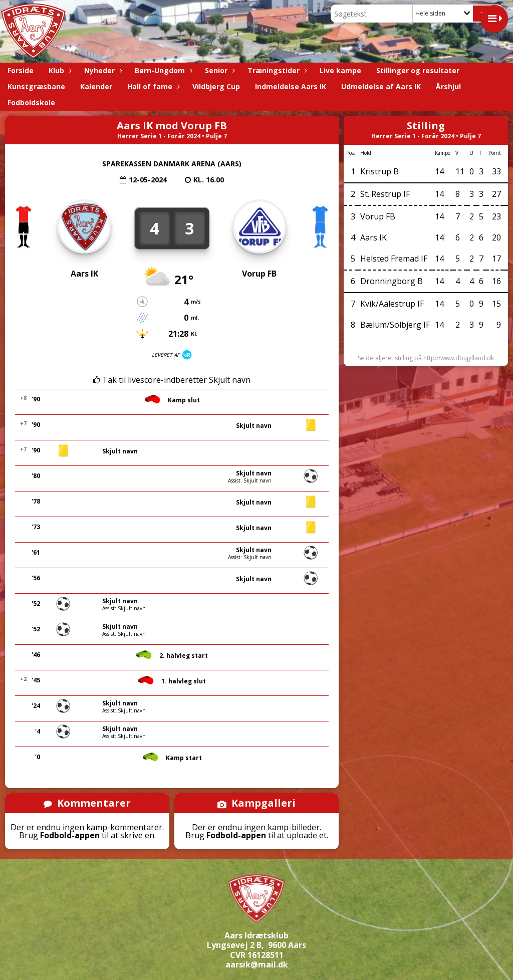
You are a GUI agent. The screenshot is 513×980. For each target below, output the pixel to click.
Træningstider (276, 70)
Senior (219, 70)
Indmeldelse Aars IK (291, 86)
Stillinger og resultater (418, 70)
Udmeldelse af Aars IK (381, 86)
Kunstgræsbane (36, 86)
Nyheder (102, 70)
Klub (59, 70)
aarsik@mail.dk (257, 964)
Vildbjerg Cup (216, 86)
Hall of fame (152, 86)
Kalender (96, 86)
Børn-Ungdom (162, 70)
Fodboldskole (31, 102)
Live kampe (340, 70)
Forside (21, 70)
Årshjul (448, 86)
